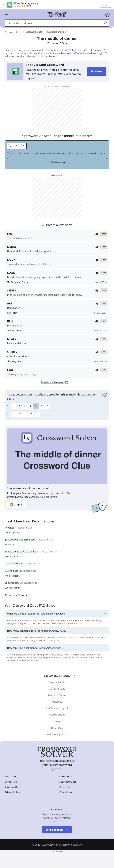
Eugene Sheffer (12, 588)
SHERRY (12, 352)
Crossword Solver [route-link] (13, 32)
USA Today (57, 728)
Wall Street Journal (57, 734)
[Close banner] (3, 5)
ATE (9, 303)
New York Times (57, 695)
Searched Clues (68, 782)
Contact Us (11, 782)
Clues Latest (66, 792)
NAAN (11, 273)
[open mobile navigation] (7, 15)
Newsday (9, 545)
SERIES (12, 290)
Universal (57, 721)
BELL (10, 321)
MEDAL (12, 247)
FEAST (11, 370)
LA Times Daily (57, 689)
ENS (10, 234)
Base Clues (65, 787)
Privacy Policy (12, 792)
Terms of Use (12, 787)
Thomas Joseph (12, 533)
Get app (105, 5)
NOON (11, 260)
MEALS (12, 339)
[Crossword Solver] (57, 15)
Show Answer (57, 162)
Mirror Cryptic (12, 557)
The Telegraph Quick (57, 708)
